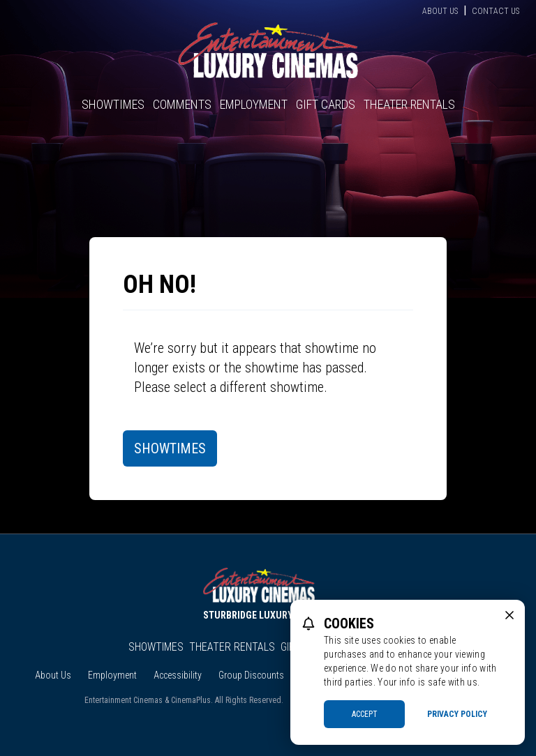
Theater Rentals (409, 104)
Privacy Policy (457, 714)
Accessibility (178, 675)
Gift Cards (326, 104)
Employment (254, 104)
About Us (440, 11)
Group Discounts (251, 675)
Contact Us (496, 11)
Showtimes (113, 104)
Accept (365, 714)
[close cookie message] (509, 615)
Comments (182, 104)
